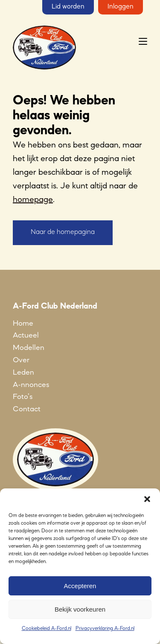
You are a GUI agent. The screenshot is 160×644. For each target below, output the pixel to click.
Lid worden (68, 7)
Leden (23, 373)
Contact (27, 409)
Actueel (26, 335)
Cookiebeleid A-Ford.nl (47, 629)
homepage (33, 200)
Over (21, 360)
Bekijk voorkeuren (80, 609)
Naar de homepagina (63, 232)
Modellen (29, 348)
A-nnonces (31, 385)
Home (23, 323)
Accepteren (80, 586)
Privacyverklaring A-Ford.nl (105, 629)
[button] (147, 499)
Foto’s (23, 397)
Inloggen (121, 7)
